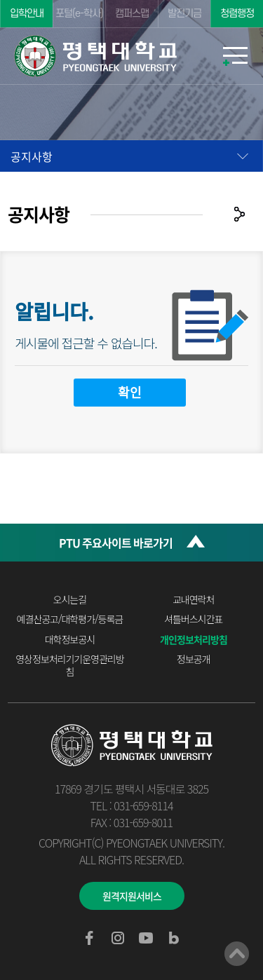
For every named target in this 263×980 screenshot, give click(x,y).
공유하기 (240, 214)
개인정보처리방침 (194, 639)
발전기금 (184, 14)
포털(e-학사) (79, 14)
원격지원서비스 (132, 896)
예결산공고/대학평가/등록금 (70, 619)
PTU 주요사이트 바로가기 (116, 543)
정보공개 (194, 659)
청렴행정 (237, 14)
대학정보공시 (70, 639)
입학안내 (27, 14)
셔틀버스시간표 (193, 619)
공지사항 (32, 156)
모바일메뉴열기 (235, 56)
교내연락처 (193, 599)
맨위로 (237, 954)
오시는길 (70, 599)
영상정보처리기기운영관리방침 (69, 665)
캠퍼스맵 (132, 14)
